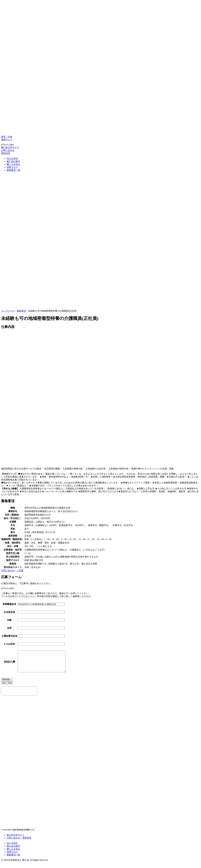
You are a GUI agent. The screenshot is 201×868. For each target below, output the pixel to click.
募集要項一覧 (13, 170)
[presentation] (19, 695)
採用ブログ (12, 167)
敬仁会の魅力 (13, 161)
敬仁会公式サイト (10, 147)
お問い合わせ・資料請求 (19, 842)
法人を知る (12, 158)
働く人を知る (13, 164)
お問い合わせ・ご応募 (12, 571)
